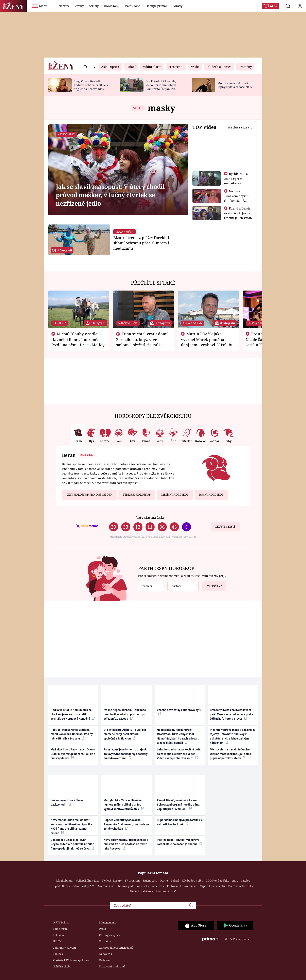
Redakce (104, 960)
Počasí (175, 881)
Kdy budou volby (192, 881)
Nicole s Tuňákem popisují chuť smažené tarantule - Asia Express (237, 200)
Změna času (150, 881)
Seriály (94, 6)
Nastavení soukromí (112, 966)
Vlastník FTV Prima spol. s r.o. (71, 960)
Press (103, 929)
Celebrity (63, 6)
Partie (164, 881)
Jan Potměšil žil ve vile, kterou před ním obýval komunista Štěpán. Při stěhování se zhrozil (161, 87)
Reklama (58, 935)
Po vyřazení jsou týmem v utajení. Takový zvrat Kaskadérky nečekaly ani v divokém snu (126, 754)
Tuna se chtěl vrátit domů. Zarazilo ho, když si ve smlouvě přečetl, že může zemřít (143, 342)
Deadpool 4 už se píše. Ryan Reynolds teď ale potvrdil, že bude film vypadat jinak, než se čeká (72, 844)
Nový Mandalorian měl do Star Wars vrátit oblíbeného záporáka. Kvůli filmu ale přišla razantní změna (72, 826)
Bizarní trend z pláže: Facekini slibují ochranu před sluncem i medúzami (141, 243)
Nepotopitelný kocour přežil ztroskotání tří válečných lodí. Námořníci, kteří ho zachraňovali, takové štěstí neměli (178, 736)
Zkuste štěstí (225, 527)
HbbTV (57, 941)
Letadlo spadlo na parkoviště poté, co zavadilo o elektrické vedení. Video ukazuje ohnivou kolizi (179, 754)
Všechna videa (239, 127)
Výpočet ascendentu (212, 886)
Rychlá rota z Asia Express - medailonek (236, 178)
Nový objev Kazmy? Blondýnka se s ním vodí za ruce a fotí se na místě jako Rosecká (126, 844)
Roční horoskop (211, 495)
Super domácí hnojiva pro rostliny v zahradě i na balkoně (179, 822)
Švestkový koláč (166, 891)
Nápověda (106, 954)
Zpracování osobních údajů (116, 948)
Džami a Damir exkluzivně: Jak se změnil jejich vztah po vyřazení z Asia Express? (238, 218)
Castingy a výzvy (110, 935)
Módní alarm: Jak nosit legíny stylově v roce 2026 (235, 85)
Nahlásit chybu (62, 966)
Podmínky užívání (64, 948)
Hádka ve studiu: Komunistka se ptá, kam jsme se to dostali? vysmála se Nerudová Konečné (73, 714)
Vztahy (79, 6)
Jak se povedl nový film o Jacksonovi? (67, 802)
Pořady (177, 6)
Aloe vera (158, 886)
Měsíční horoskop (175, 495)
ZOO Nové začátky (218, 881)
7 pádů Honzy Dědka (66, 886)
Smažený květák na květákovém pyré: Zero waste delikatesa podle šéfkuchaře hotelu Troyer (232, 714)
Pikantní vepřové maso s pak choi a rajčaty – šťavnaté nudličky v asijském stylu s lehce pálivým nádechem (232, 736)
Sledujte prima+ (156, 6)
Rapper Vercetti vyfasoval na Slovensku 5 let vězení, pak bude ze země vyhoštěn (126, 824)
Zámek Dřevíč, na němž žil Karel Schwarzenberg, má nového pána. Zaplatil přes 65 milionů (178, 805)
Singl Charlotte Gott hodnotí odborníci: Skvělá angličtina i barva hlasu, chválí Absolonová (91, 87)
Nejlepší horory (112, 881)
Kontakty (105, 941)
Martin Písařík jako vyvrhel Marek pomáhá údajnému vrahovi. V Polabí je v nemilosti (207, 342)
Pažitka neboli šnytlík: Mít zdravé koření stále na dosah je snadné (180, 842)
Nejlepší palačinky (141, 891)
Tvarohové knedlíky (241, 886)
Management (107, 922)
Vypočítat (212, 584)
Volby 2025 (88, 886)
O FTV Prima (61, 922)
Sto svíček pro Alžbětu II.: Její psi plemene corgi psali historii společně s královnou (125, 734)
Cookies (58, 954)
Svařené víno (106, 886)
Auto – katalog (241, 881)
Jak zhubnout (64, 881)
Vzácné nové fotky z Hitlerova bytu (179, 712)
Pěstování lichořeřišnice (182, 886)
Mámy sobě (132, 6)
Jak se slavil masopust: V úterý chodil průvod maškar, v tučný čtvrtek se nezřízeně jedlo (110, 195)
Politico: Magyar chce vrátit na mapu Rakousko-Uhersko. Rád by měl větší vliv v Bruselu (72, 734)
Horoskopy (112, 6)
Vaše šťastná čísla (150, 517)
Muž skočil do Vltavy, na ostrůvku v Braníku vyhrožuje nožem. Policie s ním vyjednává (73, 754)
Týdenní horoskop (137, 495)
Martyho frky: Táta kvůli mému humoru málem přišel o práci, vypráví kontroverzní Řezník (124, 805)
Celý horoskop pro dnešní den (89, 495)
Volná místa (60, 929)
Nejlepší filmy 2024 (87, 881)
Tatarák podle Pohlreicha (133, 886)
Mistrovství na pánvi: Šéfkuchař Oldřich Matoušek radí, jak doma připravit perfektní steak (231, 754)
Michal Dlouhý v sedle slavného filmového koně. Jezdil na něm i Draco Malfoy (78, 339)
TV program (132, 881)
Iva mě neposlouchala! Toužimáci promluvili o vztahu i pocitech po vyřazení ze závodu (125, 714)
